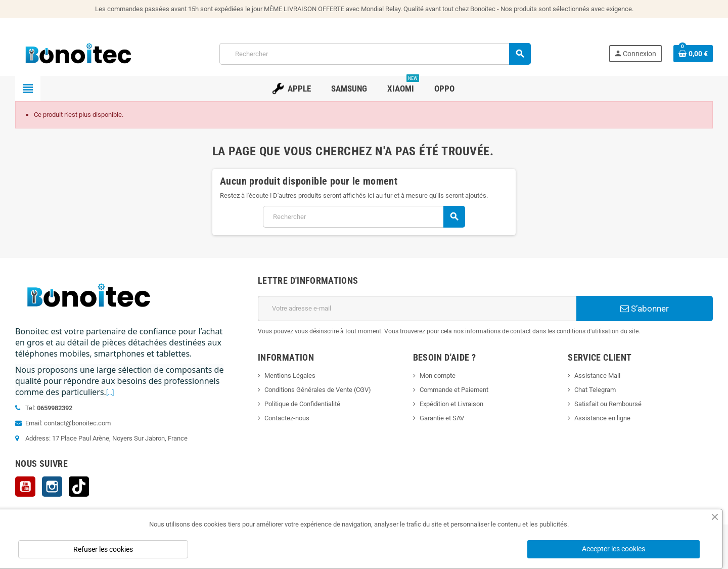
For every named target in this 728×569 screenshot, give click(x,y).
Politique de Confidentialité (302, 404)
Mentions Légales (290, 376)
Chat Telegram (595, 390)
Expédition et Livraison (451, 404)
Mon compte (438, 376)
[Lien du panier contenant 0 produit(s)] (693, 54)
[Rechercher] (375, 54)
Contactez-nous (287, 418)
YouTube (25, 487)
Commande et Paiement (454, 390)
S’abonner (645, 309)
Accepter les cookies (613, 549)
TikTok (79, 487)
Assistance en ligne (602, 418)
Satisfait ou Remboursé (608, 404)
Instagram (52, 487)
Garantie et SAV (442, 418)
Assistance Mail (597, 376)
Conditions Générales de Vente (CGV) (318, 390)
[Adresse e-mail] (417, 309)
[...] (110, 393)
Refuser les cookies (103, 549)
